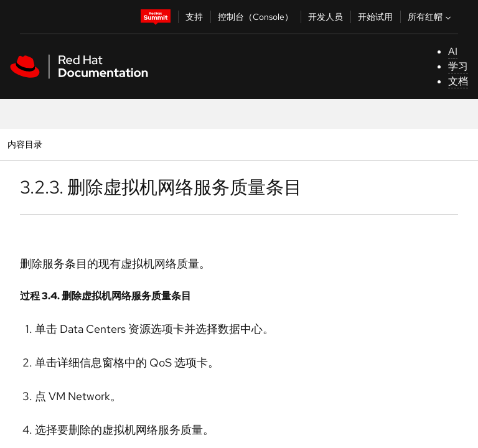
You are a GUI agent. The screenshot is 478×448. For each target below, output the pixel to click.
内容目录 (25, 144)
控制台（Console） (255, 17)
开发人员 (326, 17)
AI (453, 51)
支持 (194, 17)
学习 (458, 66)
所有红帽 (431, 17)
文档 (458, 81)
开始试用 (375, 17)
